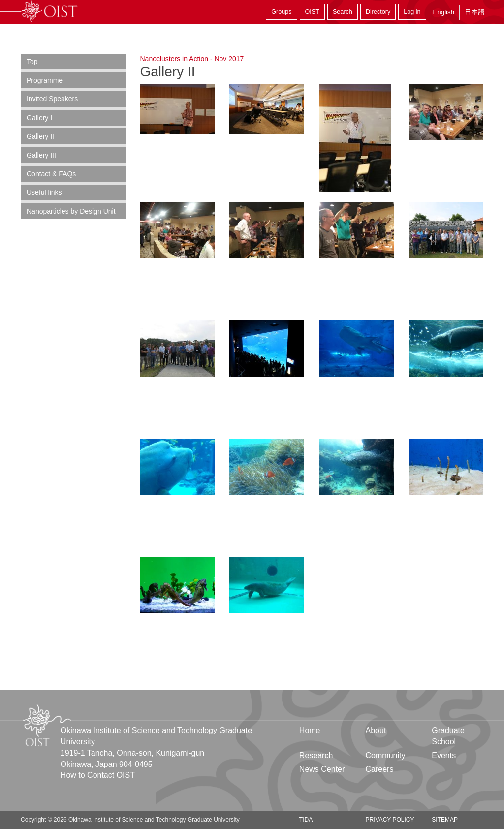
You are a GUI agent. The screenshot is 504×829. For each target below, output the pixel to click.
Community (386, 755)
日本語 (474, 12)
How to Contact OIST (98, 775)
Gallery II (40, 136)
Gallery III (41, 155)
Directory (378, 12)
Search (343, 12)
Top (32, 62)
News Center (322, 769)
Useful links (44, 192)
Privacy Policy (390, 820)
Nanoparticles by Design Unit (71, 211)
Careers (380, 769)
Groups (281, 12)
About (376, 730)
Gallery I (39, 118)
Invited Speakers (52, 99)
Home (310, 730)
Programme (45, 80)
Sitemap (445, 820)
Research (316, 755)
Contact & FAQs (51, 174)
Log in (412, 12)
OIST (312, 12)
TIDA (306, 820)
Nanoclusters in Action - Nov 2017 (192, 59)
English (443, 12)
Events (444, 755)
